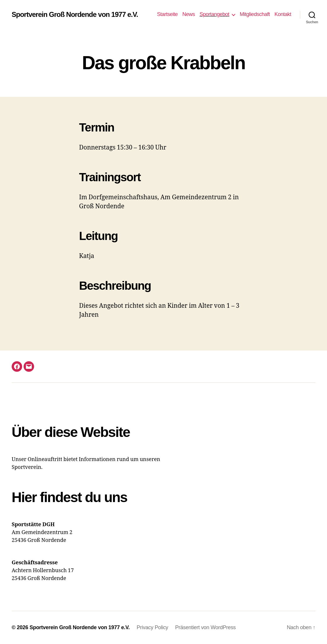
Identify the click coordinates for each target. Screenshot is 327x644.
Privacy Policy (152, 627)
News (189, 14)
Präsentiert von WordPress (206, 627)
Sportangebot (214, 14)
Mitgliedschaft (255, 14)
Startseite (167, 14)
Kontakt (283, 14)
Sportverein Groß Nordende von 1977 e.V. (75, 15)
